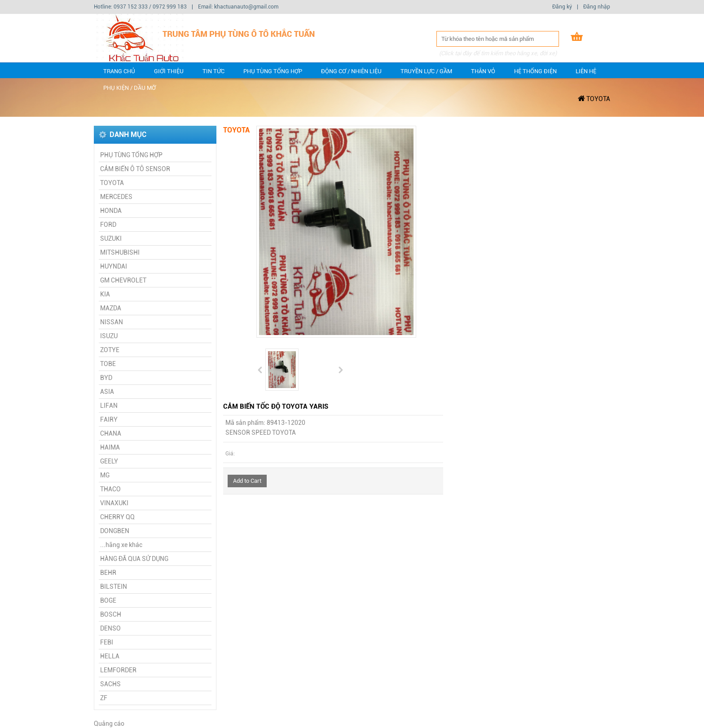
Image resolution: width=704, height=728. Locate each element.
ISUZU (109, 336)
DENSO (110, 628)
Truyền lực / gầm (426, 71)
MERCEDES (116, 197)
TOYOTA (598, 99)
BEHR (108, 573)
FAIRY (109, 419)
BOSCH (111, 614)
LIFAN (109, 406)
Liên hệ (586, 71)
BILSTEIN (114, 587)
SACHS (110, 684)
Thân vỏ (483, 71)
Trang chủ (119, 71)
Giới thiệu (169, 71)
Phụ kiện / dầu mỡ (130, 88)
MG (105, 475)
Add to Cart (247, 481)
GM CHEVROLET (123, 280)
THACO (110, 489)
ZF (104, 698)
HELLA (110, 656)
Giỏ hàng (599, 38)
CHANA (111, 433)
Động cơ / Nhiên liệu (351, 71)
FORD (108, 225)
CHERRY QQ (117, 517)
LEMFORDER (118, 670)
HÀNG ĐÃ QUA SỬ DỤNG (134, 559)
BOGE (108, 600)
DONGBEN (115, 531)
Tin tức (213, 71)
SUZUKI (111, 238)
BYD (106, 378)
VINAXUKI (114, 503)
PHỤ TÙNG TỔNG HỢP (273, 71)
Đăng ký (562, 7)
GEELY (109, 461)
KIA (105, 294)
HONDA (111, 211)
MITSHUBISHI (120, 252)
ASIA (107, 392)
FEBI (107, 642)
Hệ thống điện (535, 71)
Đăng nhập (597, 7)
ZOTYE (110, 350)
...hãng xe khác (121, 545)
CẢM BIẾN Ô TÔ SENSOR (135, 169)
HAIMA (110, 447)
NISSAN (112, 322)
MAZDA (111, 308)
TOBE (108, 364)
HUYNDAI (114, 266)
